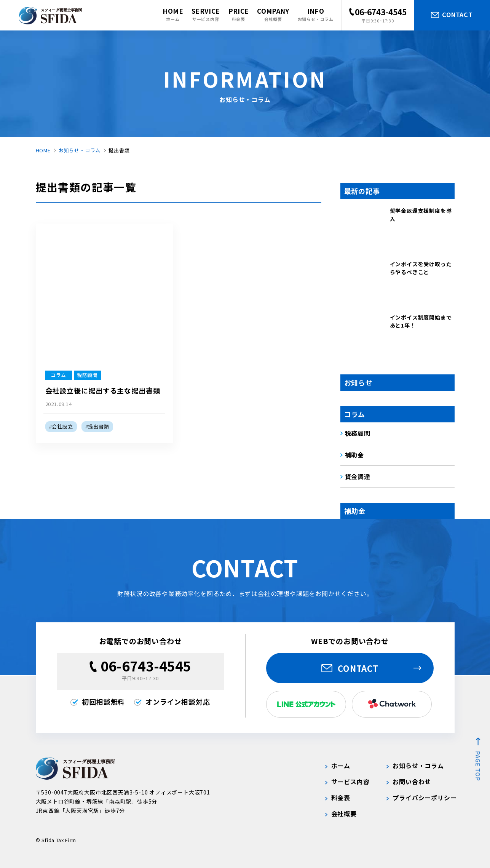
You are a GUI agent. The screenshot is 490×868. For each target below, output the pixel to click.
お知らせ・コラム (80, 150)
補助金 (355, 511)
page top (478, 766)
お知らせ (358, 382)
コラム (355, 414)
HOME (43, 150)
